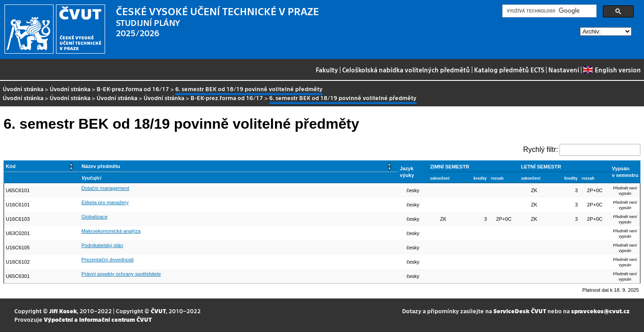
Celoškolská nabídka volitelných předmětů (406, 70)
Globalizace (94, 217)
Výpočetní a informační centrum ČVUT (98, 319)
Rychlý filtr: (541, 149)
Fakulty (327, 70)
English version (612, 70)
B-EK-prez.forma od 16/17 (133, 89)
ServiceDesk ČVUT (520, 311)
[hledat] (549, 11)
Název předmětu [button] (101, 166)
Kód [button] (11, 166)
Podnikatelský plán (102, 245)
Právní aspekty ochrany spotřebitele (121, 274)
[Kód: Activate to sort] (42, 166)
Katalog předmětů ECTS (509, 70)
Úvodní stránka (23, 89)
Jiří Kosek (63, 311)
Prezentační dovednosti (108, 260)
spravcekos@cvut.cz (600, 311)
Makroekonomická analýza (111, 231)
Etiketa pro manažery (105, 202)
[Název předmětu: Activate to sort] (239, 166)
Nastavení (564, 70)
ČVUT (158, 311)
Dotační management (105, 188)
